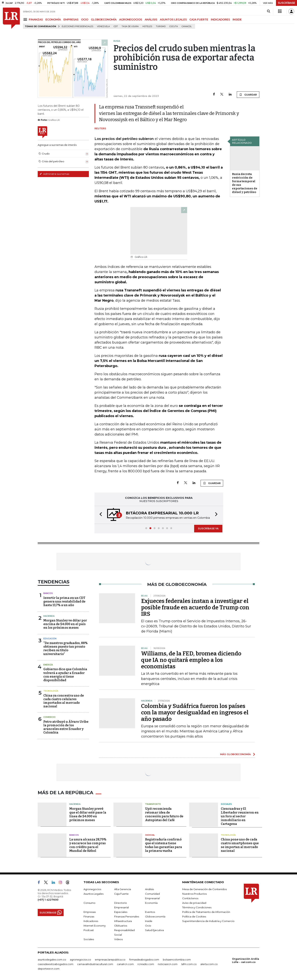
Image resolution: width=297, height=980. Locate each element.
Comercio (49, 717)
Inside (149, 921)
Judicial (150, 835)
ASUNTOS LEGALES (173, 20)
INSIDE (237, 20)
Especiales (121, 912)
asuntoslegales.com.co (52, 960)
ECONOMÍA (53, 20)
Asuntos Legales (93, 894)
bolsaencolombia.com (177, 960)
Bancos (48, 593)
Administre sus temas (54, 174)
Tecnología (51, 691)
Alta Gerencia (123, 889)
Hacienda (49, 616)
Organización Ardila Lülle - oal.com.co (246, 960)
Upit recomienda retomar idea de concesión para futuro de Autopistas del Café (164, 814)
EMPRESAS (71, 20)
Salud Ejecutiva (154, 930)
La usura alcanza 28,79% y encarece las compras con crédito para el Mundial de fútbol (88, 845)
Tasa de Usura (130, 26)
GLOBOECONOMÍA (104, 20)
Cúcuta (174, 26)
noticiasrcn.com (168, 964)
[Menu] (26, 19)
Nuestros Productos (194, 894)
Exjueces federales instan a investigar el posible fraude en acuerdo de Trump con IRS (195, 607)
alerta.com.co (209, 964)
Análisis (149, 889)
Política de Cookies (194, 916)
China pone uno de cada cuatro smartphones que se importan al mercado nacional (240, 845)
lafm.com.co (189, 964)
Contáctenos (190, 898)
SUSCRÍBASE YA (208, 528)
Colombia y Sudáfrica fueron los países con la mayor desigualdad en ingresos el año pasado (195, 712)
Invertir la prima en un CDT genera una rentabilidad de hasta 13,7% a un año (64, 601)
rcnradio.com (146, 964)
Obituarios (121, 926)
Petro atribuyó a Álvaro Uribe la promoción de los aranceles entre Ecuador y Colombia (66, 727)
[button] (100, 515)
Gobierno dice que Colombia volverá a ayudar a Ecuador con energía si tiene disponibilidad (65, 675)
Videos (118, 939)
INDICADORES (220, 20)
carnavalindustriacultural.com (95, 964)
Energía (48, 665)
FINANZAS (36, 20)
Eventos (150, 912)
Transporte (153, 804)
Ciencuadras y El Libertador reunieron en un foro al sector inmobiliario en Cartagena (240, 816)
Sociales (226, 804)
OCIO (85, 20)
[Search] (268, 11)
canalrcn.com (125, 964)
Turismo (161, 26)
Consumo (89, 903)
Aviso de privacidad (194, 903)
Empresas (90, 912)
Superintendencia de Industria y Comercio (208, 921)
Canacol (187, 26)
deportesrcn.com (49, 969)
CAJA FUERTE (199, 20)
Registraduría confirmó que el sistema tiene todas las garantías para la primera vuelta (164, 845)
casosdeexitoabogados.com (55, 964)
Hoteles (147, 26)
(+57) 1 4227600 (48, 900)
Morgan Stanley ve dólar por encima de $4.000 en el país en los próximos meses (65, 624)
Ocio (148, 926)
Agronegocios (92, 889)
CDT (116, 26)
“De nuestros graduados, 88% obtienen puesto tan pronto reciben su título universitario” (66, 648)
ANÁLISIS (151, 20)
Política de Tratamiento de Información (206, 912)
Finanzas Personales (127, 916)
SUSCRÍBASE (286, 3)
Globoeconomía (155, 916)
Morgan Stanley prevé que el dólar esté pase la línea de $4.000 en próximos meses (88, 814)
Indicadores (91, 921)
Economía (151, 903)
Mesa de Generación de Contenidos (204, 889)
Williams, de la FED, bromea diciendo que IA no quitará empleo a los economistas (191, 660)
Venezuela (103, 26)
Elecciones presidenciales (77, 26)
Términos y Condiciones (197, 907)
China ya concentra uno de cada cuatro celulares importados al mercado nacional (64, 701)
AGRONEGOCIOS (131, 20)
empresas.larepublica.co (110, 960)
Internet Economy (95, 926)
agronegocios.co (81, 960)
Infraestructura (123, 921)
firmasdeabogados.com (144, 960)
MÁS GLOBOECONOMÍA (235, 754)
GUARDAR (248, 95)
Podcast (89, 930)
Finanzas (89, 916)
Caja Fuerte (121, 894)
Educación (50, 639)
